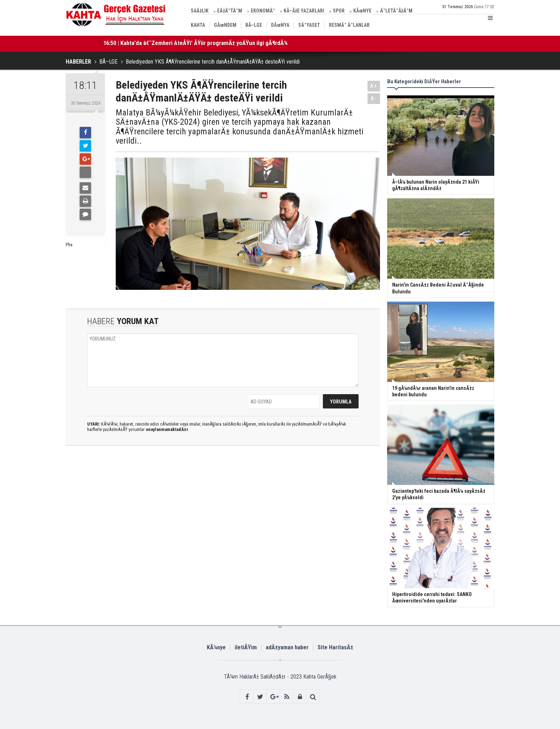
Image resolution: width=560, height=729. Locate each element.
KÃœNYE (362, 11)
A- (374, 98)
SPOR (339, 11)
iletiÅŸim (246, 647)
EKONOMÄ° (263, 11)
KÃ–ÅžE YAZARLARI (304, 11)
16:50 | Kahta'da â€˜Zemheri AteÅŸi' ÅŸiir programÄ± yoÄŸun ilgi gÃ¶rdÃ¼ (195, 43)
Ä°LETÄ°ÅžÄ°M (396, 11)
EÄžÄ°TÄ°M (230, 11)
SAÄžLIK (200, 11)
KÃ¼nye (216, 647)
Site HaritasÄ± (335, 647)
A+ (374, 86)
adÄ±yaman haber (287, 647)
